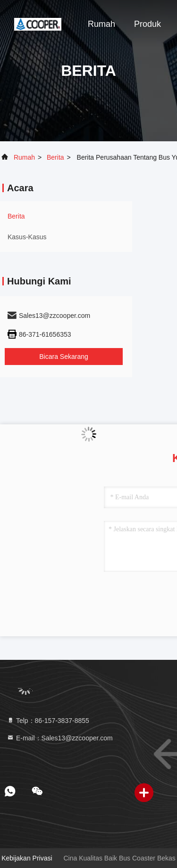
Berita (55, 157)
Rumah (101, 24)
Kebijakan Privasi (27, 858)
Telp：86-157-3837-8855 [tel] (48, 721)
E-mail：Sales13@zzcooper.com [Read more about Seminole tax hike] (60, 738)
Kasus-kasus (27, 237)
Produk (147, 24)
